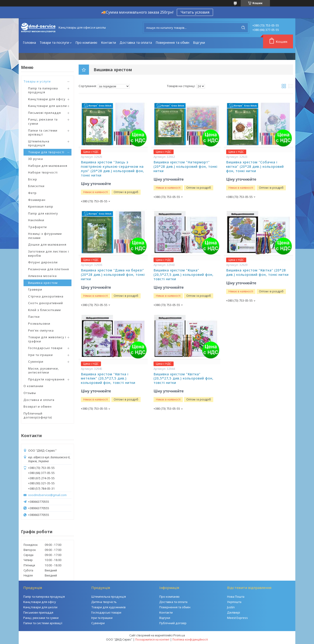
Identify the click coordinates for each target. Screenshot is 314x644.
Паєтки (34, 317)
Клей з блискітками (44, 310)
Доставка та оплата (136, 43)
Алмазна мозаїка (42, 276)
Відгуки (199, 43)
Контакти (108, 43)
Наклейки (36, 220)
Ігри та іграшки (40, 355)
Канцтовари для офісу (47, 99)
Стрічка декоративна (46, 296)
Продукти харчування (46, 379)
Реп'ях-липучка (41, 330)
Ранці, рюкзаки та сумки (43, 121)
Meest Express (237, 618)
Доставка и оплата (39, 400)
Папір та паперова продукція (43, 90)
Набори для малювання (48, 166)
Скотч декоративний (46, 303)
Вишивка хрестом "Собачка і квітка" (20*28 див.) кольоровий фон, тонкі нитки (255, 167)
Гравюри (35, 289)
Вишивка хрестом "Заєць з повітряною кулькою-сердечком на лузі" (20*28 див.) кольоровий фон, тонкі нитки (113, 169)
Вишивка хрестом (43, 283)
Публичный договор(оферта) (38, 415)
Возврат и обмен (38, 406)
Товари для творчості (46, 152)
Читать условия (195, 12)
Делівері (234, 612)
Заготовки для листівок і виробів (49, 253)
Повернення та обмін (172, 43)
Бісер (33, 179)
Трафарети (37, 227)
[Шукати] (243, 28)
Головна (29, 43)
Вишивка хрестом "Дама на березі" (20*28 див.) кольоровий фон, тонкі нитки (113, 275)
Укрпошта (234, 602)
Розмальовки (39, 323)
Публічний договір (173, 623)
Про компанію (86, 43)
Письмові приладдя (44, 113)
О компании (33, 386)
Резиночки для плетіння (49, 269)
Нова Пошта (236, 597)
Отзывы (30, 393)
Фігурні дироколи (43, 262)
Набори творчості (43, 172)
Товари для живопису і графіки (47, 339)
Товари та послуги (54, 43)
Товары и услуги (37, 81)
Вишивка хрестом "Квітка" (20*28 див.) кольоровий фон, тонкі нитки (257, 272)
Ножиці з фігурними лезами (45, 236)
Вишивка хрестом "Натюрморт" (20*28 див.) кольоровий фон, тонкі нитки (185, 167)
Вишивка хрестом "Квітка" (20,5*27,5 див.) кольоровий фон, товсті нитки (184, 379)
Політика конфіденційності (190, 640)
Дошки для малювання (47, 244)
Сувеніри (36, 362)
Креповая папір (41, 206)
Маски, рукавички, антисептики (43, 371)
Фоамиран (37, 200)
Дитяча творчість (104, 602)
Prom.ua (179, 635)
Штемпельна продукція (39, 143)
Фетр (32, 193)
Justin (231, 607)
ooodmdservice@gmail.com (47, 495)
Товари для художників (108, 607)
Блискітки (36, 186)
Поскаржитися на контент (152, 640)
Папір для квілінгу (43, 213)
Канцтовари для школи (47, 106)
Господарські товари (45, 348)
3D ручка (36, 159)
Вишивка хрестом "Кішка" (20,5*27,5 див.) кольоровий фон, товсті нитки (184, 275)
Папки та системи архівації (43, 132)
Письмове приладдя (38, 612)
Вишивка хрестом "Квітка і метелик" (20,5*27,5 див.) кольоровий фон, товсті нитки (108, 379)
